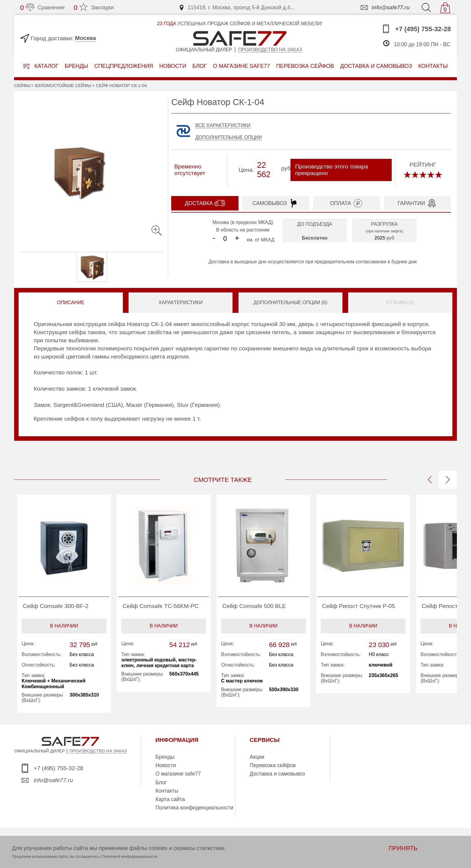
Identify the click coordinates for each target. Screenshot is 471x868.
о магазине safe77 (242, 66)
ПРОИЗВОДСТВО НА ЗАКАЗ (98, 751)
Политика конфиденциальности (194, 808)
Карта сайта (170, 799)
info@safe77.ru (385, 8)
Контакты (167, 791)
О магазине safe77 (178, 774)
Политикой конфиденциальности (130, 857)
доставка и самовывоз (376, 66)
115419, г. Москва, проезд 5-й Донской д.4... (237, 8)
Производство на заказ (270, 50)
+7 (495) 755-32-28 (416, 29)
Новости (173, 66)
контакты (433, 66)
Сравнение (42, 8)
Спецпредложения (124, 66)
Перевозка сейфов (273, 765)
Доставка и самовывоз (277, 774)
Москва (86, 38)
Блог (200, 66)
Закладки (94, 8)
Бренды (76, 66)
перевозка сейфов (305, 66)
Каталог (41, 66)
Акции (257, 757)
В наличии (64, 626)
